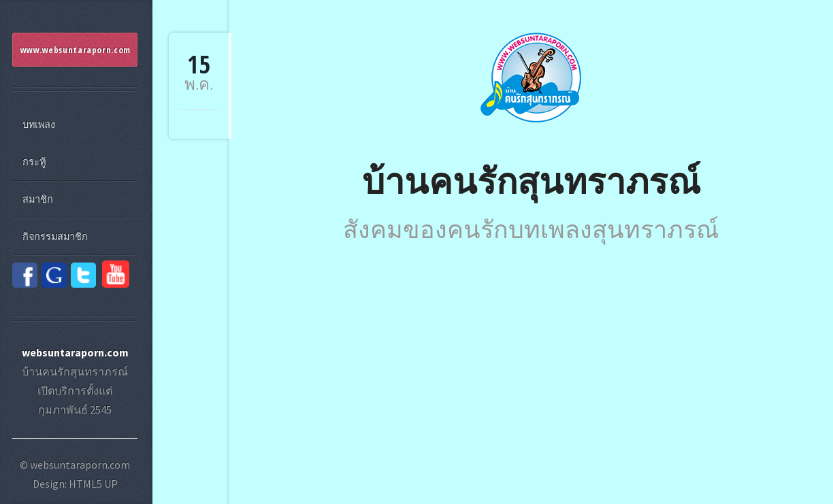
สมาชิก (38, 199)
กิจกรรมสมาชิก (55, 237)
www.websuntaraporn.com (75, 50)
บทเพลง (39, 124)
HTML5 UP (93, 484)
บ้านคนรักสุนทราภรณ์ (531, 180)
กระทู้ (34, 162)
